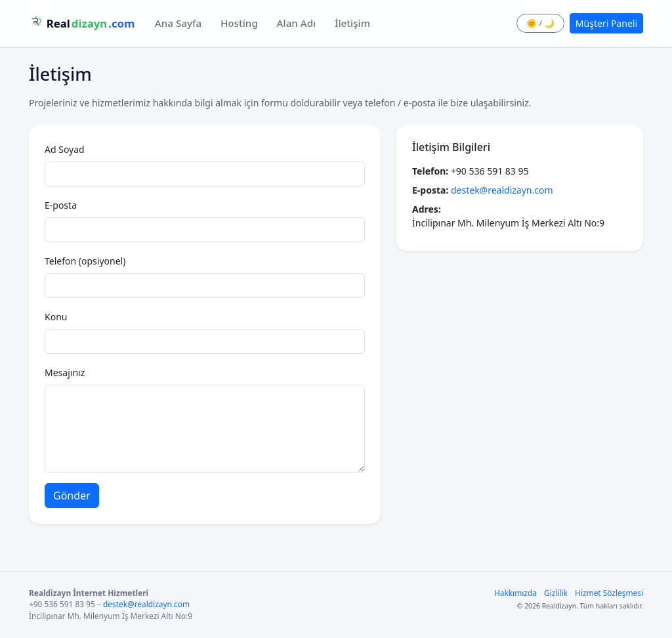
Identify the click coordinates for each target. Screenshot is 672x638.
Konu (56, 317)
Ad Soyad (65, 149)
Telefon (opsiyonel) (85, 261)
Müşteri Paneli (606, 23)
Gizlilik (556, 593)
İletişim (352, 23)
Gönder (72, 496)
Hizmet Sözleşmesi (609, 593)
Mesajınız (65, 372)
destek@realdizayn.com (502, 190)
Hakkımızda (515, 593)
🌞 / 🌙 (540, 23)
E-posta (61, 205)
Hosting (239, 23)
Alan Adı (297, 23)
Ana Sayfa (178, 23)
